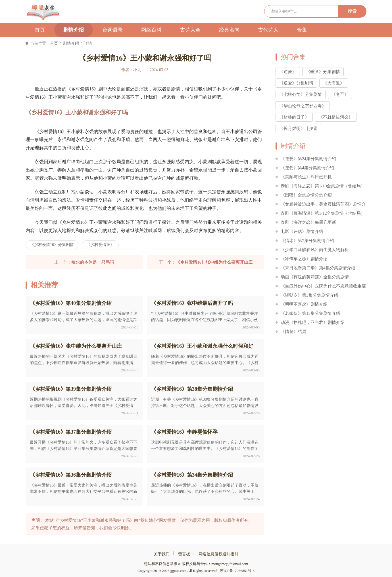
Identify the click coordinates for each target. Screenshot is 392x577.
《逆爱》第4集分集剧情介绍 (307, 168)
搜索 (352, 11)
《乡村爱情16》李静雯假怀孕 (184, 432)
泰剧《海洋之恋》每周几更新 (308, 222)
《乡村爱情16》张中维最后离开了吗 (192, 303)
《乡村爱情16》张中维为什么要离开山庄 (76, 346)
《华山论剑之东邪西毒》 (303, 106)
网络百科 (151, 30)
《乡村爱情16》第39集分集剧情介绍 (71, 389)
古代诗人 (268, 30)
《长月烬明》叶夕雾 (298, 129)
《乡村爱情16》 (100, 245)
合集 (302, 30)
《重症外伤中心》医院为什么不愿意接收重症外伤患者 (323, 287)
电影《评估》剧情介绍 (302, 231)
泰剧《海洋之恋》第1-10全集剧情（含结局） (323, 186)
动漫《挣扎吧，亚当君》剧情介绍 (313, 322)
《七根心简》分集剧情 (301, 94)
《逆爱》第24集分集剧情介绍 (308, 159)
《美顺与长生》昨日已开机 (306, 177)
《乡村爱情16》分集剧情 (52, 245)
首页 (40, 30)
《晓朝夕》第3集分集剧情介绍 (309, 295)
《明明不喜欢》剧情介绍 (304, 304)
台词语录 (112, 30)
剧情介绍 (74, 30)
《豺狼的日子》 (294, 117)
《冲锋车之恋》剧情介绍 (304, 259)
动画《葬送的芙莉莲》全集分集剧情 (315, 277)
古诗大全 (190, 30)
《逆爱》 (288, 72)
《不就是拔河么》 (336, 117)
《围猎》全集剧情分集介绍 (306, 195)
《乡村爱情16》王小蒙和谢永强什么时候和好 (202, 346)
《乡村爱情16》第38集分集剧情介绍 (192, 389)
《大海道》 (334, 83)
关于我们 (162, 554)
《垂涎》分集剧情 (323, 72)
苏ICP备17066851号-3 (237, 571)
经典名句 (229, 30)
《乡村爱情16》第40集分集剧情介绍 (71, 303)
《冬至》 (340, 94)
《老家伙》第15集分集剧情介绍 (310, 313)
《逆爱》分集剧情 (296, 83)
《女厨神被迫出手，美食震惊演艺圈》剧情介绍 (323, 205)
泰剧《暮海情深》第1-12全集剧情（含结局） (323, 213)
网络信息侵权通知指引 (218, 554)
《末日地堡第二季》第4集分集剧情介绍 (318, 268)
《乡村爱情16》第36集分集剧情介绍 (71, 475)
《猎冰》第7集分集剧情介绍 (307, 241)
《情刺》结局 (293, 332)
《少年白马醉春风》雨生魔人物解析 (315, 250)
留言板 (184, 554)
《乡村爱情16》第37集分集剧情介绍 (71, 432)
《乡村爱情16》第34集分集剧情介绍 (192, 475)
